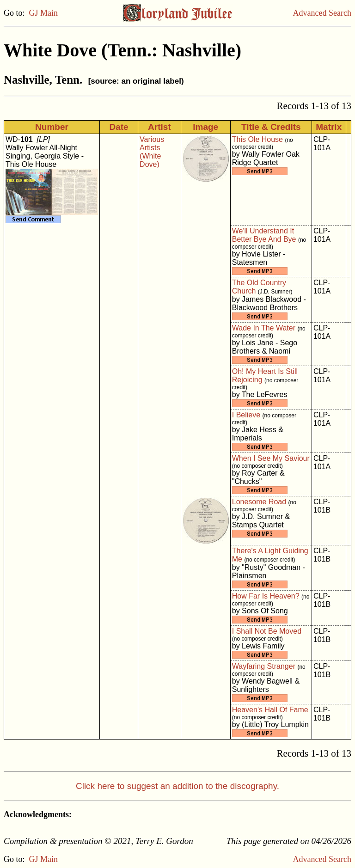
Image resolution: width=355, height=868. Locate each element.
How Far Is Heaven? (266, 596)
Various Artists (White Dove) (152, 152)
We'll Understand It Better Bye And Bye (264, 235)
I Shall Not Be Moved (267, 631)
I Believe (246, 415)
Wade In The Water (264, 328)
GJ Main (44, 13)
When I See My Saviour (271, 458)
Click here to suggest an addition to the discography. (177, 786)
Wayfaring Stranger (264, 666)
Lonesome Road (259, 502)
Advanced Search (322, 13)
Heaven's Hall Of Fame (270, 710)
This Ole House (257, 139)
